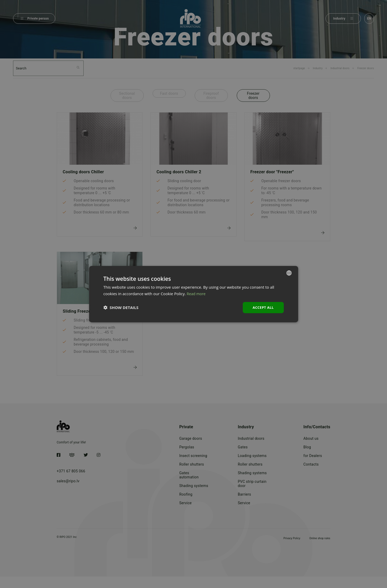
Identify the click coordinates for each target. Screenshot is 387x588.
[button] (121, 307)
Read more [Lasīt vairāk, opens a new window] (197, 293)
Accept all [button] (262, 307)
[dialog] (194, 294)
